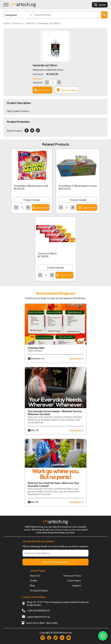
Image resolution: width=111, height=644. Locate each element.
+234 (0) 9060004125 (38, 611)
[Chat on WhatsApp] (103, 636)
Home (7, 23)
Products (17, 23)
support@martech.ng (38, 617)
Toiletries (30, 23)
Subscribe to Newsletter (56, 562)
